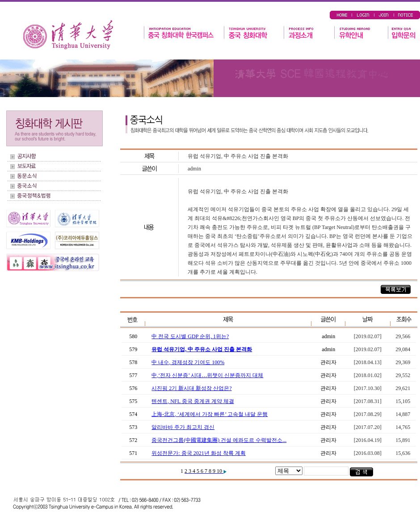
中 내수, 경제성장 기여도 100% (188, 362)
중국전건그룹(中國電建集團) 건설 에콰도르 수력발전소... (219, 440)
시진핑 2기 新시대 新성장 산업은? (191, 388)
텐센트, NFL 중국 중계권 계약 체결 (193, 401)
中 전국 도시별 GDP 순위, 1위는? (190, 336)
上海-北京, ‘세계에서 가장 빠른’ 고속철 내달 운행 (210, 414)
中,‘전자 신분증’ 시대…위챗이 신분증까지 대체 (207, 375)
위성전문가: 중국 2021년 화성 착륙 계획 (198, 453)
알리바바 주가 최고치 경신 (183, 427)
